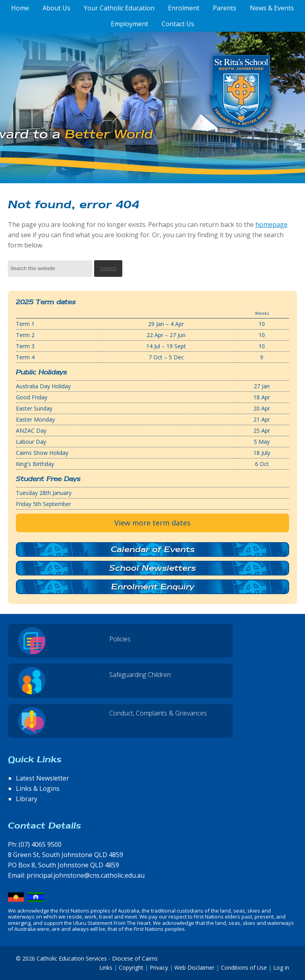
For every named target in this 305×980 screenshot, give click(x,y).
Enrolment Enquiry (153, 587)
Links (106, 968)
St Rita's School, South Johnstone (202, 104)
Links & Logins (38, 788)
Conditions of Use (244, 968)
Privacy (159, 968)
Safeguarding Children (140, 675)
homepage (271, 224)
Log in (281, 968)
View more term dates (152, 523)
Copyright (131, 968)
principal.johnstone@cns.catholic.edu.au (86, 875)
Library (27, 799)
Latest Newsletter (42, 778)
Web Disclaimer (194, 968)
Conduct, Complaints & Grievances (158, 713)
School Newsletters (152, 568)
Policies (120, 639)
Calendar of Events (153, 549)
